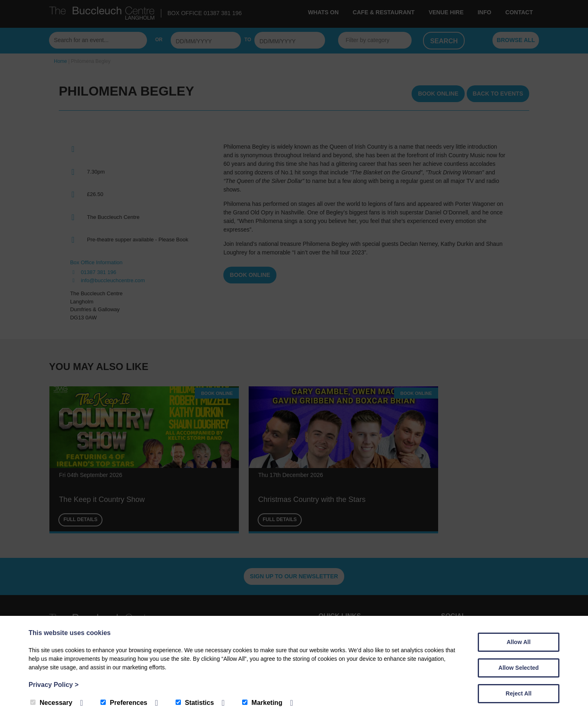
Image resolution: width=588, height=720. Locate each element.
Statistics (195, 703)
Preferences (124, 703)
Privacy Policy (53, 685)
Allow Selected (519, 668)
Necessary (51, 703)
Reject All (518, 693)
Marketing (262, 703)
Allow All (519, 642)
